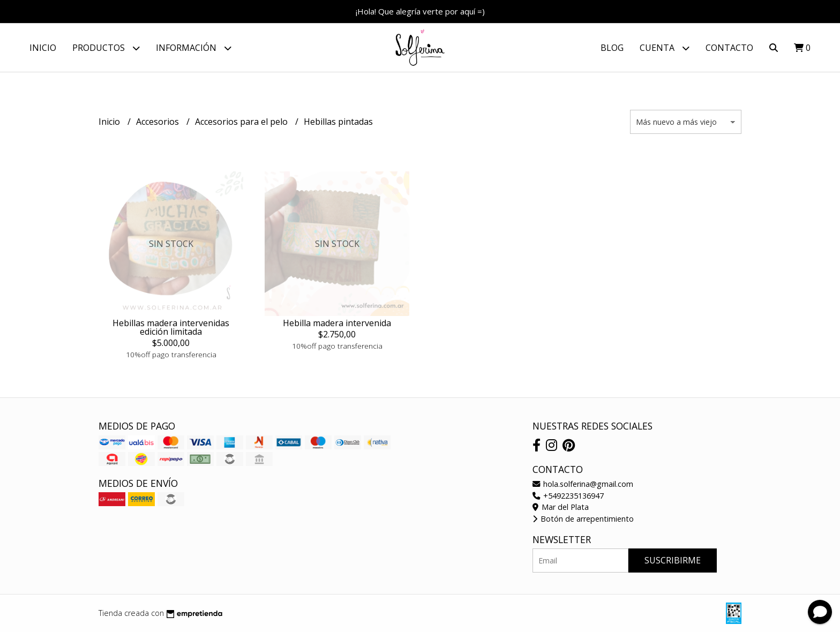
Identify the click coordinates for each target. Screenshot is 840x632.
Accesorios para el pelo (242, 122)
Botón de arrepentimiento (583, 519)
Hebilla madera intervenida (337, 323)
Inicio (43, 48)
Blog (612, 48)
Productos (106, 48)
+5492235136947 (568, 496)
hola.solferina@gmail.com (583, 484)
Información (194, 48)
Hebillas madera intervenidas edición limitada (171, 327)
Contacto (729, 48)
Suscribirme (673, 560)
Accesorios (159, 122)
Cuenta (665, 48)
